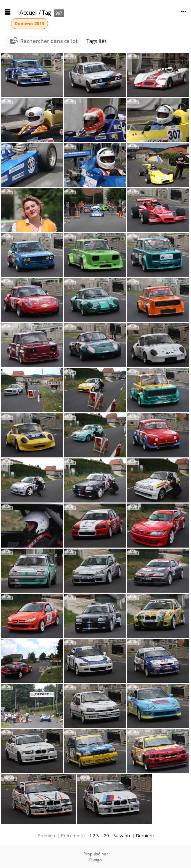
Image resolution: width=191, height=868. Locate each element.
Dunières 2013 (29, 24)
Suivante (122, 836)
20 (106, 836)
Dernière (145, 836)
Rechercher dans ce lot (49, 41)
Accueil (29, 12)
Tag (46, 12)
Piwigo (95, 860)
